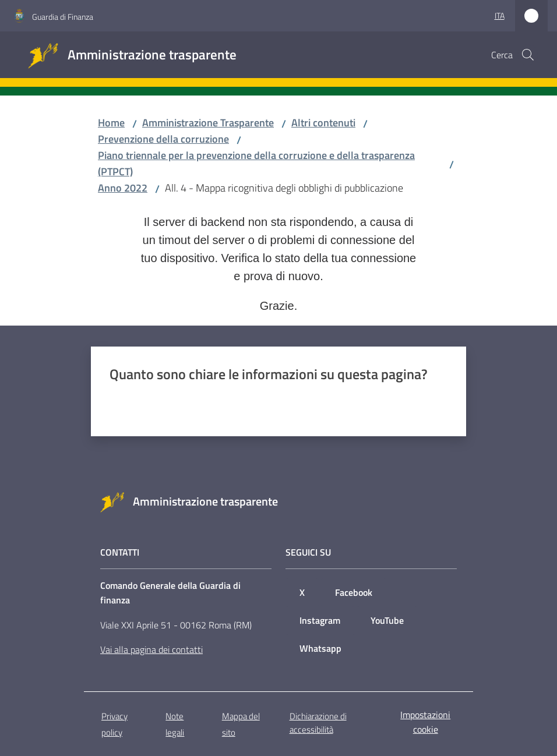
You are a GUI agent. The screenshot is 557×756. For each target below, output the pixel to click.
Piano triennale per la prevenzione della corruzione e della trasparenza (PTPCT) (256, 163)
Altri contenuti (323, 123)
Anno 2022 (123, 188)
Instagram (320, 620)
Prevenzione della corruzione (163, 139)
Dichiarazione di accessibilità (318, 723)
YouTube (387, 620)
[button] (528, 55)
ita (500, 15)
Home (111, 123)
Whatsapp (320, 648)
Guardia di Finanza (63, 17)
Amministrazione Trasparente (208, 123)
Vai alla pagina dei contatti (151, 649)
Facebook (354, 592)
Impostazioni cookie (425, 722)
